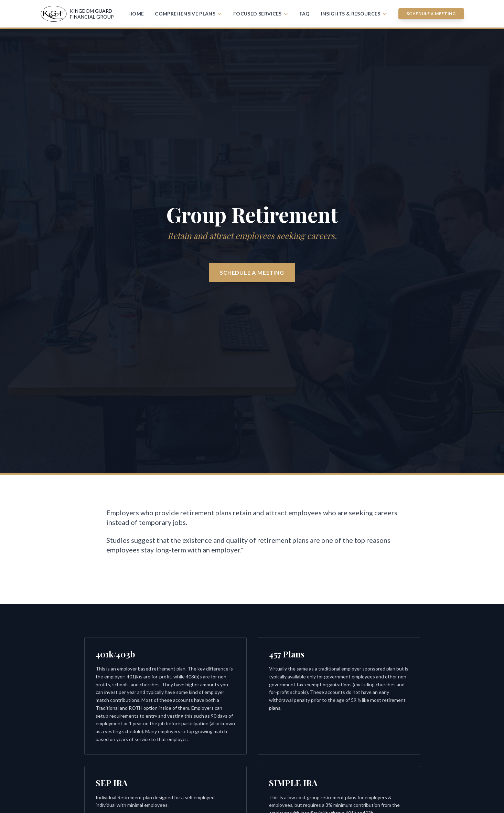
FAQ (305, 14)
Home (136, 14)
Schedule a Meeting (431, 14)
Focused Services (261, 14)
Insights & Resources (354, 14)
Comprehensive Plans (189, 14)
